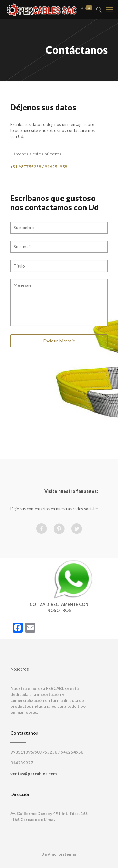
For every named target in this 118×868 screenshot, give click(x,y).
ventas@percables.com (34, 774)
